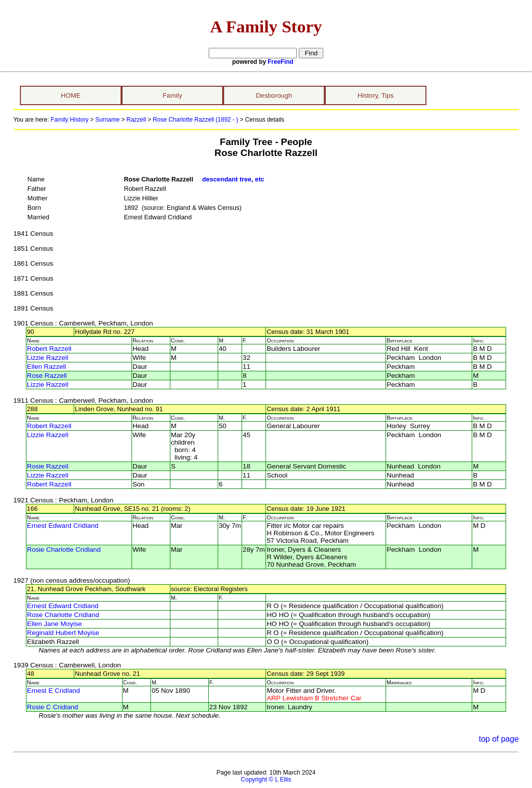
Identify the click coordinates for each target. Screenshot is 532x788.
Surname (107, 120)
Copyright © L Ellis (266, 780)
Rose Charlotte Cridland (63, 615)
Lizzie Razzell (48, 358)
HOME (71, 95)
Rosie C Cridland (53, 707)
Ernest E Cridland (54, 691)
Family (172, 95)
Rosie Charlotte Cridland (64, 550)
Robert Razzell (49, 349)
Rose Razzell (47, 376)
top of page (499, 739)
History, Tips (376, 95)
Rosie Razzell (48, 466)
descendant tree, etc (233, 179)
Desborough (274, 95)
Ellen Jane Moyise (54, 624)
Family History (70, 120)
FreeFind (280, 62)
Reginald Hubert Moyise (63, 633)
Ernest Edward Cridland (63, 526)
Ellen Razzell (47, 367)
